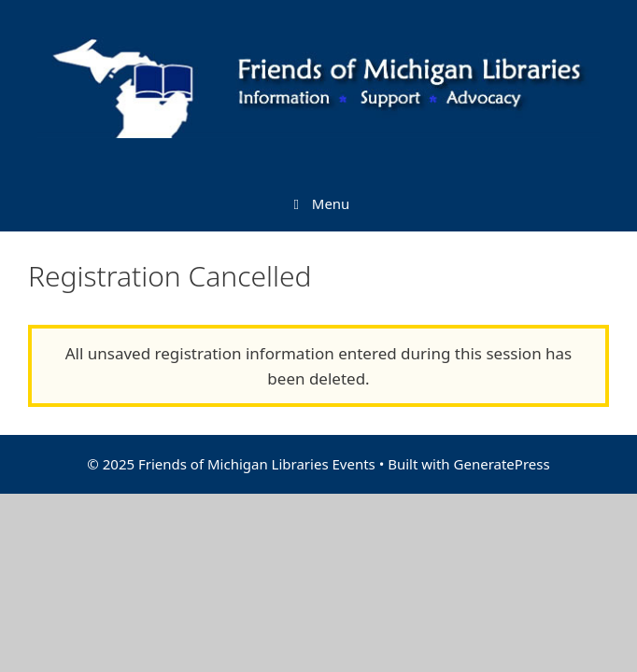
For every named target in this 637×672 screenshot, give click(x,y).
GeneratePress (502, 464)
